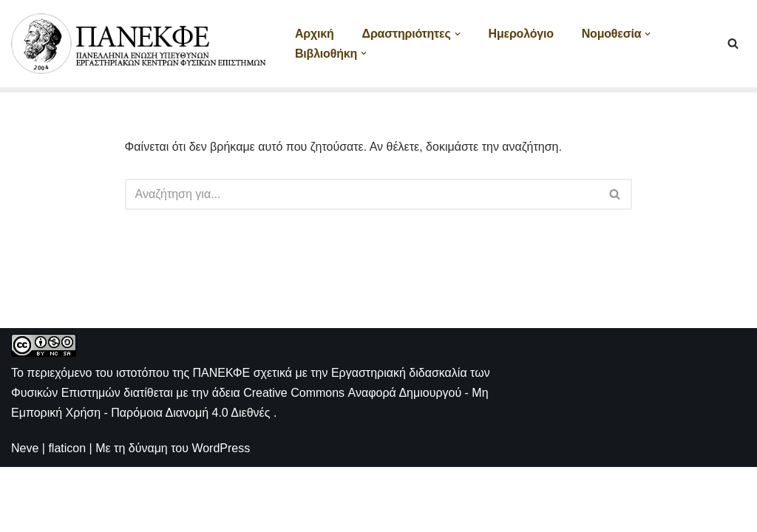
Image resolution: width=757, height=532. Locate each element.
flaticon (67, 513)
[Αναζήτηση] (733, 43)
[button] (458, 34)
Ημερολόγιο (521, 34)
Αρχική (315, 34)
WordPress (221, 513)
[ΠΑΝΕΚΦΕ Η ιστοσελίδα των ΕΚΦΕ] (140, 44)
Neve (25, 513)
